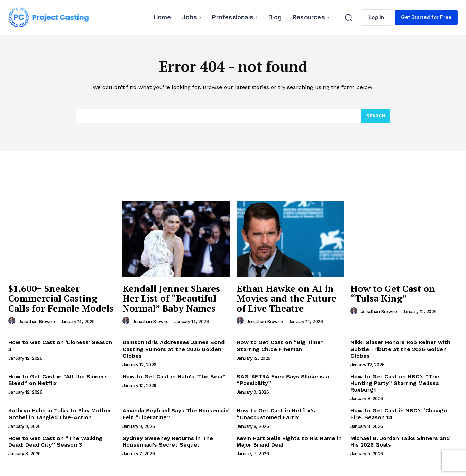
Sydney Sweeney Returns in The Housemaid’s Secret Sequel (168, 441)
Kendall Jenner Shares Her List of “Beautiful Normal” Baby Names (171, 298)
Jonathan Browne (37, 321)
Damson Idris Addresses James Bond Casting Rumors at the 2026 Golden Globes (173, 349)
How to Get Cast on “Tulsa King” (393, 293)
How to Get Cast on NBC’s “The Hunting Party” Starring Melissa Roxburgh (395, 383)
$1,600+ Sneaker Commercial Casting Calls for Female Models (61, 298)
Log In (376, 17)
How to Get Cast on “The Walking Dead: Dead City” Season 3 (55, 441)
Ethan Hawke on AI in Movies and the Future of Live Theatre (286, 298)
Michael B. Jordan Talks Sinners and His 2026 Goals (400, 441)
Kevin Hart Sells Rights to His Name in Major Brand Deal (289, 441)
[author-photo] (13, 321)
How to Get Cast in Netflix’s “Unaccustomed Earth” (276, 414)
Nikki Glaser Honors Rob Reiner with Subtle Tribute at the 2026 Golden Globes (400, 349)
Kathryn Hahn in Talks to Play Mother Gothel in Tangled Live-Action (60, 414)
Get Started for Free (426, 17)
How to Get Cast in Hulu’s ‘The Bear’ (174, 376)
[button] (348, 17)
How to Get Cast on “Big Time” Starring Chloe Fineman (280, 345)
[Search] (376, 116)
